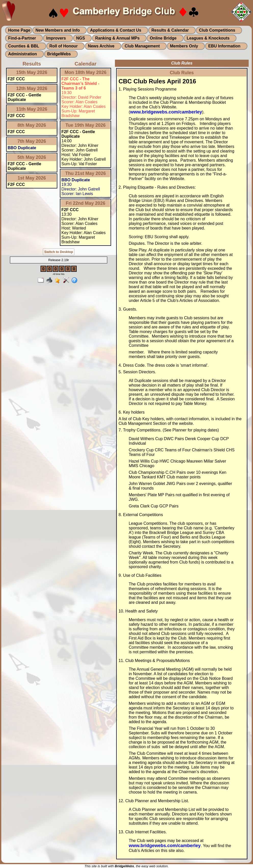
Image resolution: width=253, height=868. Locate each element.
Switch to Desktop (59, 252)
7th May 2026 (32, 141)
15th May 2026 (32, 72)
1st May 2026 (32, 178)
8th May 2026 (32, 125)
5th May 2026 (32, 157)
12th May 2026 (32, 88)
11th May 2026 (32, 109)
